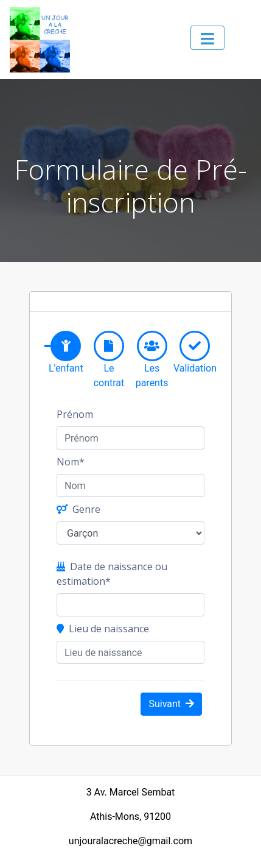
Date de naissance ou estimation (112, 574)
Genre (78, 509)
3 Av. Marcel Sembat (131, 792)
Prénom (75, 414)
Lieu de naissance (103, 629)
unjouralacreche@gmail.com (130, 841)
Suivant (171, 704)
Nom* (71, 462)
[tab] (66, 346)
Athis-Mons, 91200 (130, 817)
